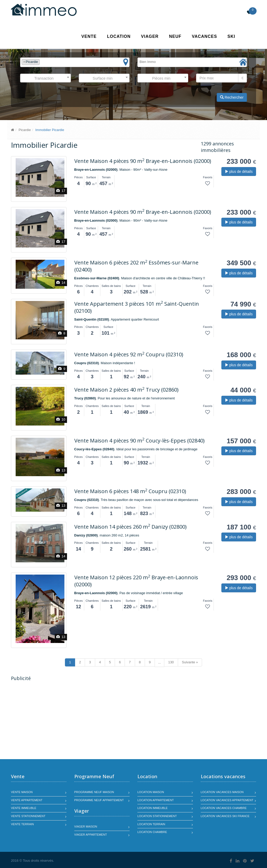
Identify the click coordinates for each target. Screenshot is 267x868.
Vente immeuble (24, 808)
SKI (231, 36)
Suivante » (190, 662)
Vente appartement (27, 800)
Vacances (205, 36)
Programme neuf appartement (99, 800)
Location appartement (156, 800)
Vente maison (22, 792)
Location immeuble (153, 808)
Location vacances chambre (224, 808)
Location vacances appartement (227, 800)
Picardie (25, 130)
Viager (150, 36)
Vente (89, 36)
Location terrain (151, 824)
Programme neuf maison (94, 792)
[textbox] (42, 62)
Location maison (151, 792)
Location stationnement (157, 816)
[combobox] (75, 62)
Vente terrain (22, 824)
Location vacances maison (222, 792)
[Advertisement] (55, 721)
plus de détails (239, 172)
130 (171, 662)
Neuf (175, 36)
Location (119, 36)
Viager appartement (91, 835)
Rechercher (232, 97)
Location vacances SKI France (225, 816)
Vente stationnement (28, 816)
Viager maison (86, 826)
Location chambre (152, 832)
